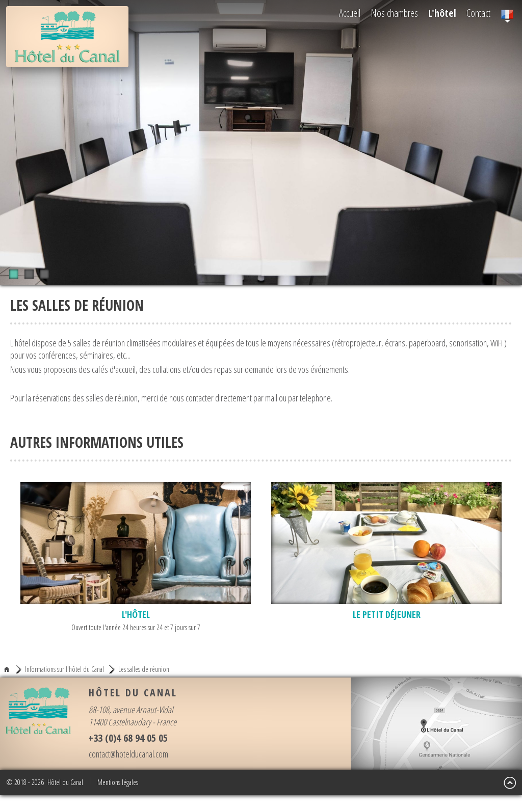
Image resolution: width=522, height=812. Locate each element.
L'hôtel (442, 13)
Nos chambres (394, 13)
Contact (478, 13)
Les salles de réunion (144, 669)
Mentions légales (118, 782)
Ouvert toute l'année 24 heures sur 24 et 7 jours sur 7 (136, 557)
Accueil (350, 13)
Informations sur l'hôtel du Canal (64, 669)
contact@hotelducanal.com (128, 754)
